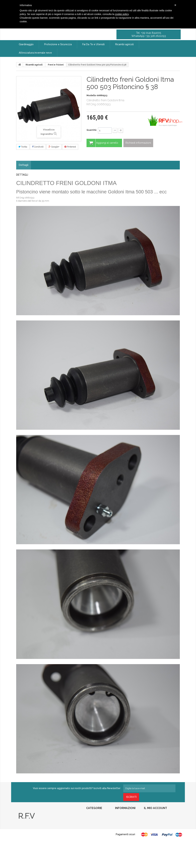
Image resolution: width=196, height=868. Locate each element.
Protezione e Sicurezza (97, 820)
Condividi (38, 147)
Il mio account (156, 808)
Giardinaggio (92, 816)
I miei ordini (149, 816)
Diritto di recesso (123, 834)
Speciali (119, 816)
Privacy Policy (25, 844)
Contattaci (120, 830)
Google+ (54, 147)
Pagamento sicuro (124, 847)
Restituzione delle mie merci (158, 820)
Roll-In (89, 842)
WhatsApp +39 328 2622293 (149, 36)
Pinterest (70, 147)
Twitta (23, 147)
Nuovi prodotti (122, 820)
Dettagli (24, 165)
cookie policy (122, 14)
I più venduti (121, 825)
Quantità (91, 130)
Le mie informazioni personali (158, 834)
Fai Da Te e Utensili (95, 825)
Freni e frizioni (56, 65)
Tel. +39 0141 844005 (149, 33)
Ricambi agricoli (34, 65)
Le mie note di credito (154, 825)
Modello (91, 95)
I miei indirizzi (151, 830)
